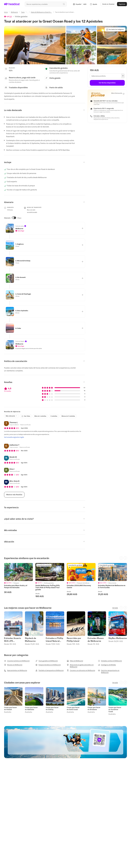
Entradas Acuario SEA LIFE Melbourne (13, 640)
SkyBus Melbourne (118, 638)
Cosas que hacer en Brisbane (94, 708)
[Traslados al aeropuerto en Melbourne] (50, 670)
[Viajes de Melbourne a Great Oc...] (41, 12)
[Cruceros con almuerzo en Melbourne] (81, 670)
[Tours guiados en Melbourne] (47, 661)
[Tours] (23, 12)
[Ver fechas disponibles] (107, 83)
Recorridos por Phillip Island (74, 640)
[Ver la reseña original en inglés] (14, 437)
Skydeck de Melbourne (31, 640)
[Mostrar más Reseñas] (14, 495)
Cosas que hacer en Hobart (10, 708)
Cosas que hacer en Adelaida (31, 708)
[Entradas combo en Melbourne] (110, 661)
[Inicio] (6, 12)
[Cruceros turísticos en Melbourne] (17, 661)
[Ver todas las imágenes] (115, 29)
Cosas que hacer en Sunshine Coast (115, 709)
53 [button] (10, 16)
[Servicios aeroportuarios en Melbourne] (112, 671)
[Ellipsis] (28, 13)
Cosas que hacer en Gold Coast (73, 708)
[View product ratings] (8, 16)
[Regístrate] (122, 4)
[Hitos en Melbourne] (75, 661)
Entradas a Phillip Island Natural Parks (54, 640)
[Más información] (118, 93)
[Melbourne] (14, 12)
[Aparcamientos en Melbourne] (16, 670)
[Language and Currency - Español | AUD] (80, 4)
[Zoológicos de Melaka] (107, 665)
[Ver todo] (115, 608)
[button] (108, 4)
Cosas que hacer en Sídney (52, 708)
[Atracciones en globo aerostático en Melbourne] (81, 666)
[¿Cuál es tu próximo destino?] (46, 4)
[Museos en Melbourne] (13, 665)
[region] (65, 580)
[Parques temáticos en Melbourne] (48, 665)
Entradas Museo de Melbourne (96, 640)
